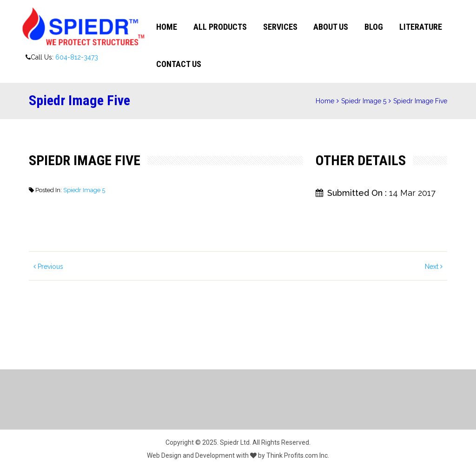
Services (280, 27)
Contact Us (179, 64)
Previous (48, 267)
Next (434, 267)
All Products (220, 27)
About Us (331, 27)
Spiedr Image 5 (364, 101)
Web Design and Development (191, 455)
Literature (421, 27)
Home (167, 27)
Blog (374, 27)
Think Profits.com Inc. (298, 455)
